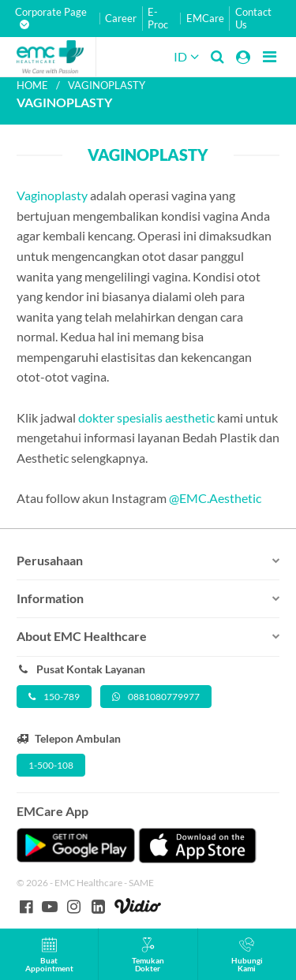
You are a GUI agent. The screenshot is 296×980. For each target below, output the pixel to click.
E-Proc (158, 19)
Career (121, 19)
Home (32, 85)
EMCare (205, 19)
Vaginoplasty (52, 195)
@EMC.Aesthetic (215, 498)
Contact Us (253, 19)
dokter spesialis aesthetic (146, 417)
